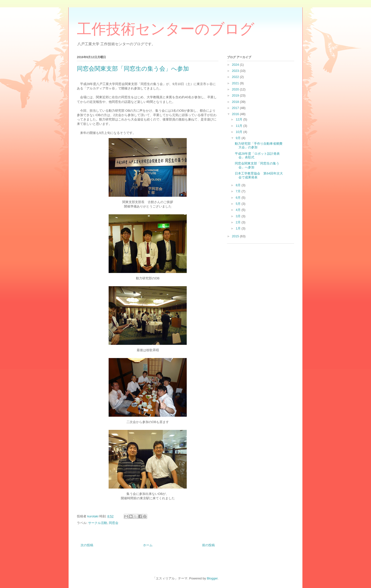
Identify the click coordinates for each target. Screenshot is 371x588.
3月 (239, 216)
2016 (236, 114)
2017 (236, 108)
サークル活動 (98, 523)
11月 (240, 126)
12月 (240, 119)
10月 (240, 132)
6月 (239, 198)
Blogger (212, 578)
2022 (236, 77)
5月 (239, 204)
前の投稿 (208, 545)
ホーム (148, 545)
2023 (236, 71)
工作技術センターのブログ (166, 29)
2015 (236, 236)
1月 (239, 228)
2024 (236, 65)
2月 (239, 222)
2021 (236, 83)
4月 (239, 210)
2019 (236, 95)
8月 (239, 185)
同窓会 (114, 523)
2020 (236, 89)
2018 (236, 102)
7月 (239, 191)
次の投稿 (87, 545)
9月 (239, 138)
